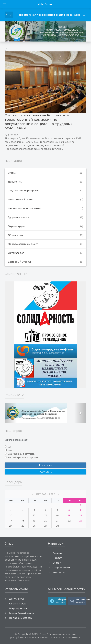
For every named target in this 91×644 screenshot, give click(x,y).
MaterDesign (45, 4)
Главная (57, 553)
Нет (10, 450)
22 (69, 521)
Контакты (59, 572)
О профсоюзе (61, 567)
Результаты (46, 472)
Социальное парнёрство (46, 191)
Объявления (46, 235)
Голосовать (46, 465)
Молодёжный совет (46, 199)
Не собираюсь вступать (23, 458)
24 (11, 526)
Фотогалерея (46, 253)
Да (9, 447)
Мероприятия (18, 608)
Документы (46, 182)
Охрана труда (46, 226)
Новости (58, 558)
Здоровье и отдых (46, 217)
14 (57, 516)
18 (23, 521)
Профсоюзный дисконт (46, 244)
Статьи (46, 173)
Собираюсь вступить (21, 454)
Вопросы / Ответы (46, 262)
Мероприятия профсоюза (46, 208)
